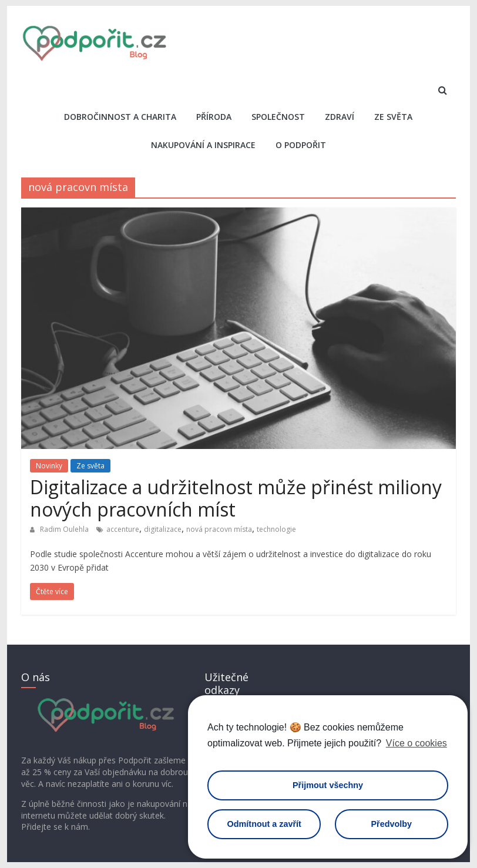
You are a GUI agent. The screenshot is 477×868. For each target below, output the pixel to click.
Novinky (49, 466)
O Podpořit (301, 145)
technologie (276, 529)
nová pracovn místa (219, 529)
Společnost (278, 117)
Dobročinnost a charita (120, 117)
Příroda (214, 117)
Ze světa (393, 117)
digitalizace (163, 529)
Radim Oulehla (65, 529)
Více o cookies (416, 743)
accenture (123, 529)
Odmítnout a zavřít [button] (264, 824)
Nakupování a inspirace (203, 145)
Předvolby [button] (391, 824)
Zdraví (340, 117)
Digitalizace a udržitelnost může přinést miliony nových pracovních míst (236, 498)
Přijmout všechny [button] (328, 785)
